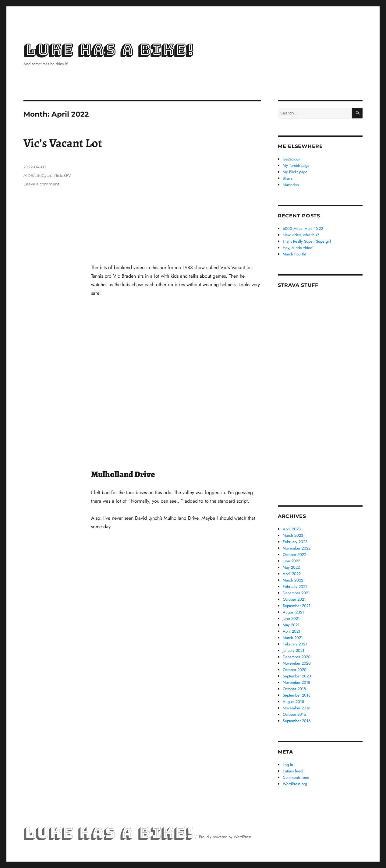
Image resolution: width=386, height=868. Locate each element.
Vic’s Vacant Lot (63, 143)
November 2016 (296, 708)
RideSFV (63, 175)
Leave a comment (41, 184)
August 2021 (293, 612)
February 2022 (295, 587)
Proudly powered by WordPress (225, 837)
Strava (288, 178)
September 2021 (297, 606)
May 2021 (291, 625)
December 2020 (297, 657)
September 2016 (297, 721)
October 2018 (294, 689)
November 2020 (297, 663)
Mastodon (291, 185)
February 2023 (295, 542)
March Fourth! (294, 254)
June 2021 (291, 618)
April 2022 (292, 574)
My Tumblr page (296, 165)
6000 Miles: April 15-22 (303, 228)
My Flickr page (295, 172)
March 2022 (293, 580)
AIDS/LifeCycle (38, 175)
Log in (288, 765)
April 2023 (292, 529)
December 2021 (296, 593)
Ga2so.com (292, 159)
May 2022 (291, 567)
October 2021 (294, 599)
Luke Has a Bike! (108, 50)
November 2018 (296, 682)
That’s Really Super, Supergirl (307, 241)
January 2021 (294, 650)
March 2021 (293, 638)
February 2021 (295, 644)
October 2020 (295, 670)
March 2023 (293, 535)
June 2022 (291, 561)
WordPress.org (295, 784)
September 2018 (297, 695)
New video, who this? (301, 235)
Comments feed (296, 777)
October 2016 (294, 714)
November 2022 (297, 548)
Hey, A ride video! (298, 248)
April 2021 (292, 631)
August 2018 (293, 702)
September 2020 (297, 676)
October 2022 (294, 555)
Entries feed (293, 771)
